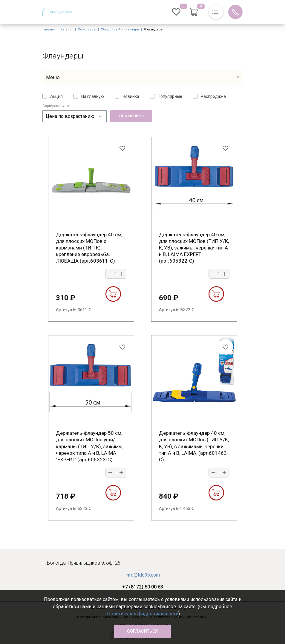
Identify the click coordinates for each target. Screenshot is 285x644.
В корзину (113, 294)
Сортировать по (56, 106)
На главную (93, 96)
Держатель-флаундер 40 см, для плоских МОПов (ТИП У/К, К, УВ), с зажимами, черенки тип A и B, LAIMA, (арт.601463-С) (194, 446)
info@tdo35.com (143, 575)
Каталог (67, 29)
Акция (56, 96)
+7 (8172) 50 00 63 (143, 587)
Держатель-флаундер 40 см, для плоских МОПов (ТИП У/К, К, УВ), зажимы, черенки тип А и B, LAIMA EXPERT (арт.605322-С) (194, 248)
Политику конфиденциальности (143, 614)
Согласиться (142, 631)
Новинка (131, 96)
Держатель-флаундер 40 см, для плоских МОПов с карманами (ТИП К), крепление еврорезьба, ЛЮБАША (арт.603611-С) (89, 248)
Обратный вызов (235, 12)
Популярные (170, 96)
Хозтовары (87, 29)
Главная (49, 29)
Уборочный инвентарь (120, 29)
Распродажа (213, 96)
